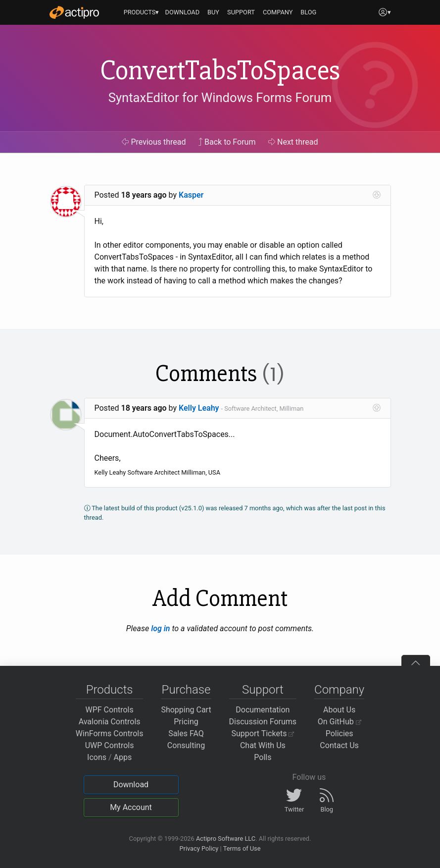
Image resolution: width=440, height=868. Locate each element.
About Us (339, 710)
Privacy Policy (199, 848)
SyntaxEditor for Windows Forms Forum (220, 98)
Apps (123, 757)
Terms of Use (242, 848)
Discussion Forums (263, 722)
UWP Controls (110, 745)
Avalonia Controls (110, 722)
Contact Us (339, 745)
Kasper (191, 195)
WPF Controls (110, 710)
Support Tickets (263, 733)
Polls (263, 757)
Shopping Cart (186, 710)
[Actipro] (74, 12)
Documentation (263, 710)
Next (293, 142)
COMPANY (278, 12)
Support (263, 690)
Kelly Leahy (199, 408)
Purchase (186, 690)
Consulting (186, 745)
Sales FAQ (186, 733)
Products (110, 690)
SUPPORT (241, 12)
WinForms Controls (110, 733)
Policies (340, 733)
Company (339, 690)
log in (160, 628)
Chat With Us (263, 745)
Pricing (186, 722)
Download (131, 785)
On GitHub (340, 722)
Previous (154, 142)
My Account (131, 807)
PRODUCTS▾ (142, 12)
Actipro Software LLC (226, 839)
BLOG (308, 12)
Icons (97, 757)
